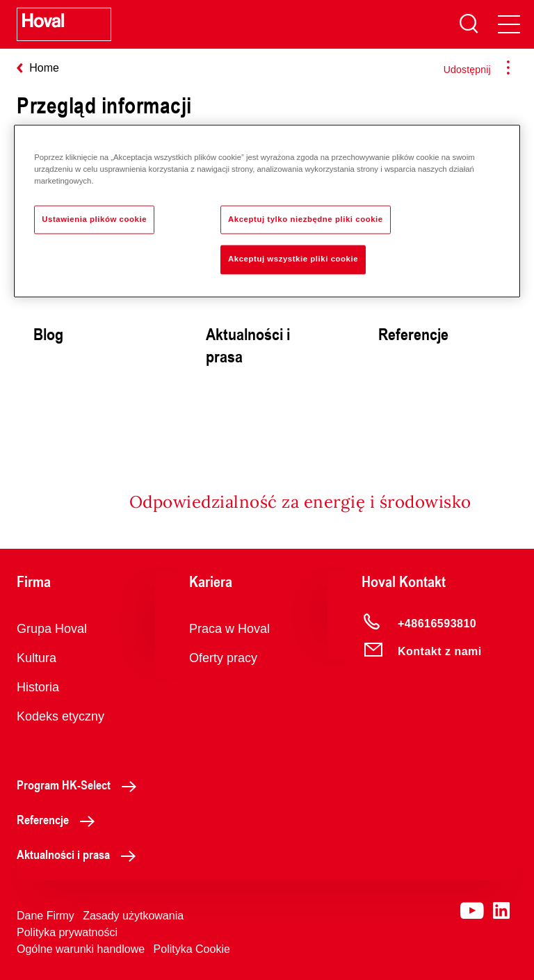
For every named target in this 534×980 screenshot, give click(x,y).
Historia (38, 687)
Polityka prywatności (67, 932)
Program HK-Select (80, 785)
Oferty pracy (223, 658)
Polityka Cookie (192, 949)
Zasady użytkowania (133, 916)
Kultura (37, 658)
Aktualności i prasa (80, 854)
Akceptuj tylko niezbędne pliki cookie (306, 219)
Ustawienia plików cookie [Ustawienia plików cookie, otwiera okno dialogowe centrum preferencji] (94, 219)
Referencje (59, 819)
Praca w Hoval (229, 629)
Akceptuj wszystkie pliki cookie (293, 259)
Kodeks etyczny (60, 716)
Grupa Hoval (52, 629)
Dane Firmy (46, 916)
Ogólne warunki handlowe (81, 949)
